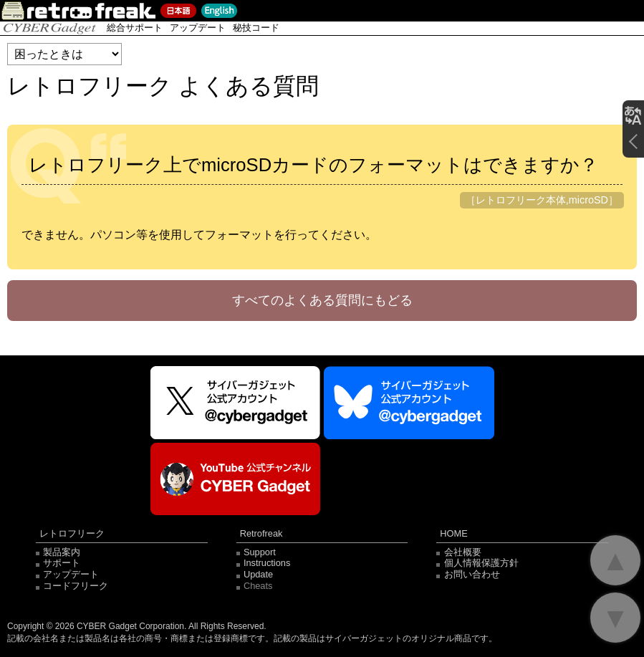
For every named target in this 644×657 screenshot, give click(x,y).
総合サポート (135, 28)
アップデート (198, 28)
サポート (62, 563)
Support (260, 552)
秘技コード (256, 28)
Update (258, 574)
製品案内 (62, 552)
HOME (453, 534)
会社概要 (463, 552)
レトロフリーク (72, 534)
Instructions (267, 563)
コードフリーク (76, 586)
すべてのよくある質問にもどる (322, 300)
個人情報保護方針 (481, 563)
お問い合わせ (472, 574)
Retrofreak (261, 534)
